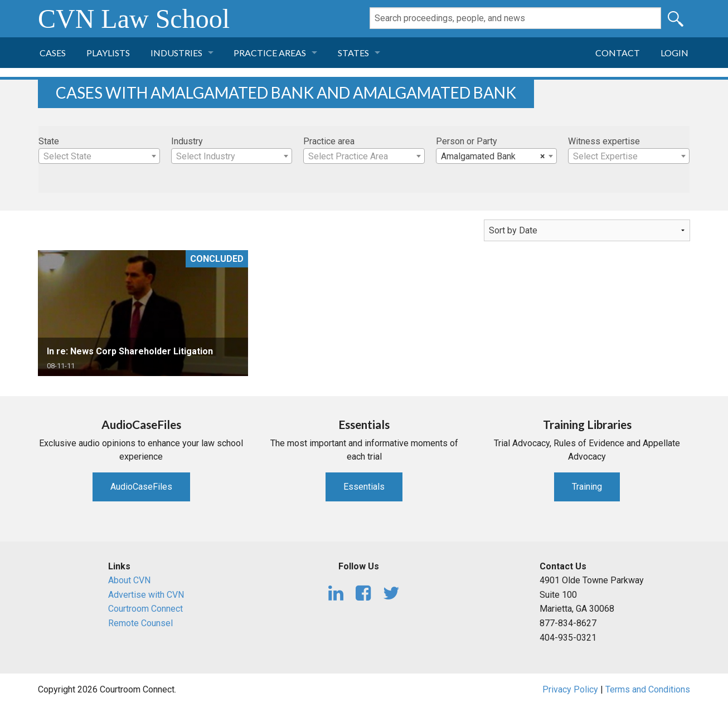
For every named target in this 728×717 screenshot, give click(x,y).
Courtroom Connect (145, 609)
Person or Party (467, 141)
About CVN (129, 580)
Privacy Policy (570, 689)
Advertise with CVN (146, 595)
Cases (53, 53)
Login (674, 53)
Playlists (108, 53)
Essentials (364, 487)
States (353, 53)
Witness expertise (604, 141)
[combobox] (99, 156)
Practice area (329, 141)
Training (587, 487)
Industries (176, 53)
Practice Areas (270, 53)
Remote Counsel (140, 623)
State (49, 141)
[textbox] (99, 157)
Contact (618, 53)
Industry (187, 141)
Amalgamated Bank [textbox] (493, 157)
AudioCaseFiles (141, 487)
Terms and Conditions (648, 689)
